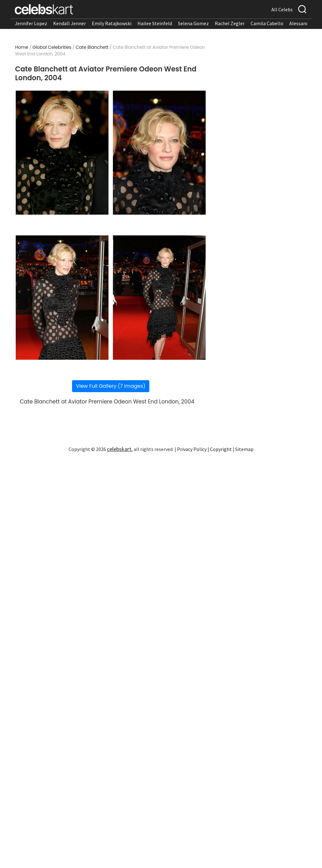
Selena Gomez (193, 23)
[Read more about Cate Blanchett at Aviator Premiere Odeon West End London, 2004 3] (62, 298)
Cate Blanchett (92, 47)
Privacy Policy (192, 449)
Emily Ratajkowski (112, 23)
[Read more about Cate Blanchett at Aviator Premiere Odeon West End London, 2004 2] (159, 153)
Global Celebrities (52, 47)
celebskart (119, 449)
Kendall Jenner (69, 23)
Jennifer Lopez (31, 23)
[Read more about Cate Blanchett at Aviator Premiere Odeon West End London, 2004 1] (62, 153)
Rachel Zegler (230, 23)
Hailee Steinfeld (155, 23)
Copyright (221, 449)
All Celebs (282, 9)
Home (22, 47)
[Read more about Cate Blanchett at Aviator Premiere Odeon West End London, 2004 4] (159, 298)
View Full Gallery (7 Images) (111, 386)
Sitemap (244, 449)
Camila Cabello (267, 23)
